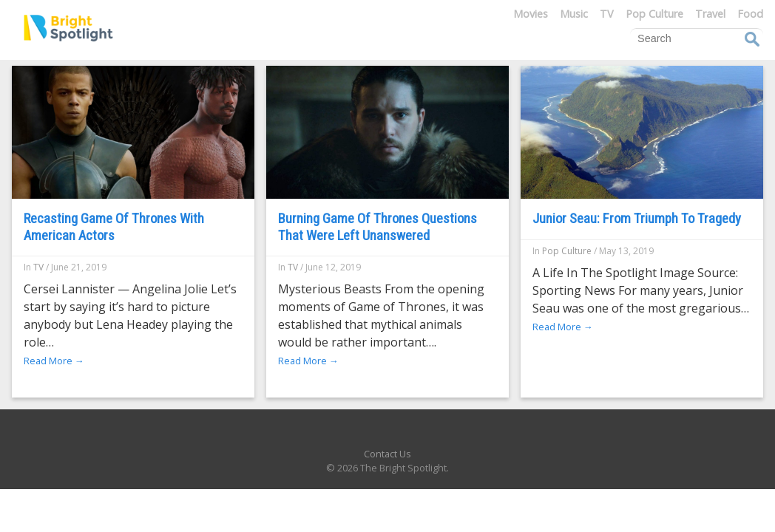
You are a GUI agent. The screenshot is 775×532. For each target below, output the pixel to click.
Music (574, 14)
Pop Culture (654, 14)
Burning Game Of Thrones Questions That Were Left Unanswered (378, 227)
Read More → (54, 361)
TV (607, 14)
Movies (531, 14)
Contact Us (387, 454)
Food (750, 14)
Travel (710, 14)
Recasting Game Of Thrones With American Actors (114, 227)
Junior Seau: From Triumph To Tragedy (637, 219)
